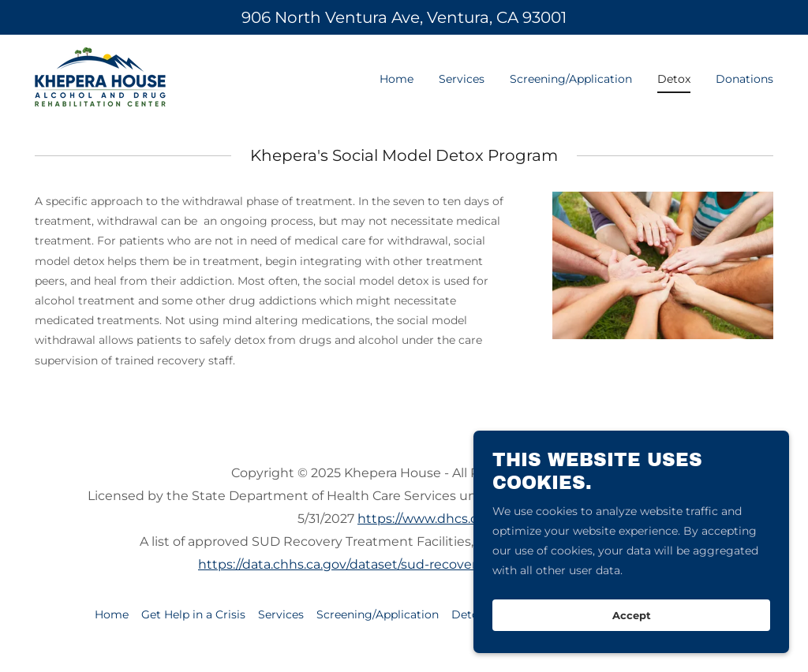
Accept (632, 626)
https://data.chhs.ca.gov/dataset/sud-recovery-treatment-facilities (404, 564)
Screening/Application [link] (571, 79)
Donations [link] (744, 79)
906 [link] (256, 17)
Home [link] (397, 79)
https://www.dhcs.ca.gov (434, 519)
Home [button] (112, 614)
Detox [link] (674, 79)
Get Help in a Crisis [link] (193, 614)
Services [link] (462, 79)
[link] (100, 76)
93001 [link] (544, 17)
